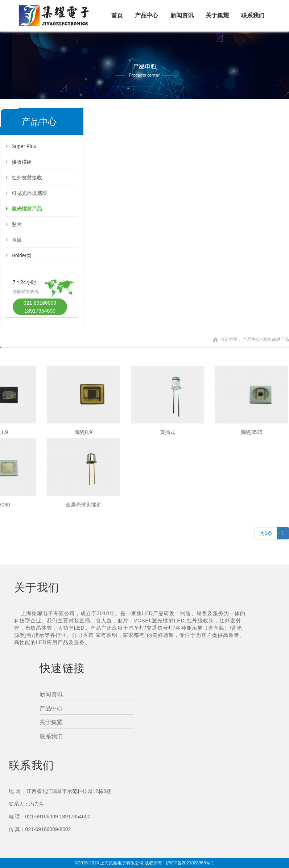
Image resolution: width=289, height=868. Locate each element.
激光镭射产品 (27, 209)
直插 (17, 240)
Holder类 (22, 255)
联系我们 (253, 15)
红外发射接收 (27, 178)
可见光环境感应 (29, 193)
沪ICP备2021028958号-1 (190, 863)
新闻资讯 (182, 15)
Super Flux (24, 146)
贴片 (17, 224)
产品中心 (146, 15)
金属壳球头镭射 (83, 505)
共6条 (266, 533)
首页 (117, 15)
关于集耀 (217, 15)
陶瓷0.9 (83, 432)
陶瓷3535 (251, 432)
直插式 (168, 432)
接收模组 (22, 162)
